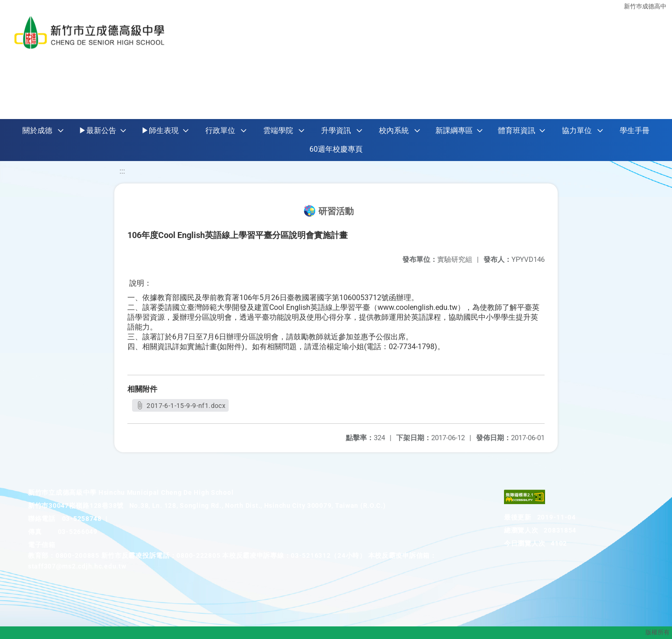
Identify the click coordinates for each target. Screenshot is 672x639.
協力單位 (577, 130)
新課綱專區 (454, 130)
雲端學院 (278, 130)
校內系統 (394, 130)
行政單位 (220, 130)
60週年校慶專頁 (336, 149)
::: (122, 171)
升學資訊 (336, 130)
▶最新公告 (98, 130)
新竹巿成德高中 (645, 6)
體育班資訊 (517, 130)
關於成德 (37, 130)
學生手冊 (635, 130)
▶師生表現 (160, 130)
